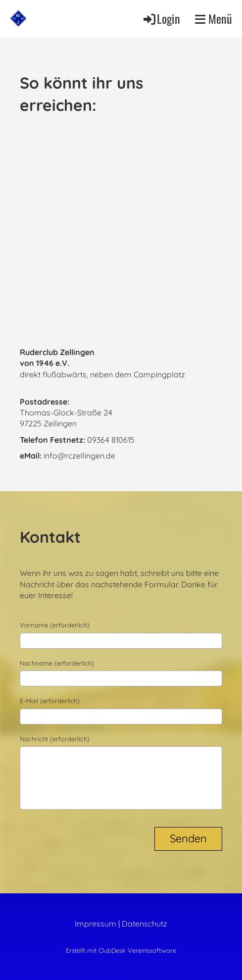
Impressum (96, 924)
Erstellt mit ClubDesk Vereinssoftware (121, 950)
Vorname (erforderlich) (55, 625)
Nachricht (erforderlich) (55, 739)
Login (161, 18)
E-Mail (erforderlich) (50, 701)
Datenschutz (145, 924)
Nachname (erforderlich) (57, 663)
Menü (214, 18)
